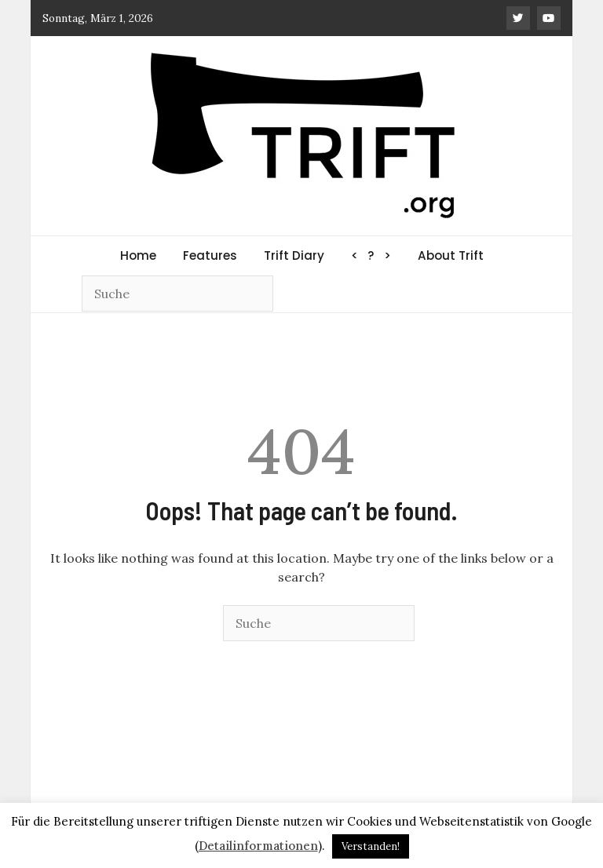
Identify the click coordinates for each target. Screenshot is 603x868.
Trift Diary (294, 255)
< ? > (371, 255)
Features (210, 255)
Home (138, 255)
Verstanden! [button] (371, 846)
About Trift (451, 255)
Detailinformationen (258, 846)
